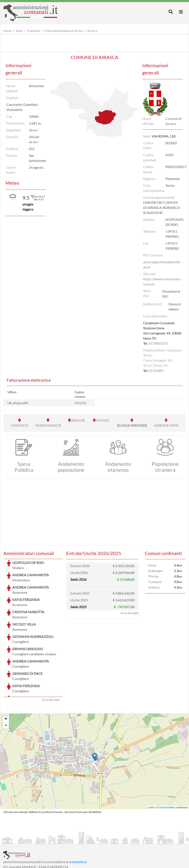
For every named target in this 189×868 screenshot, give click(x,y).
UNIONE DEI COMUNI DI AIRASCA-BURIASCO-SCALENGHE (162, 207)
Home (7, 31)
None (152, 565)
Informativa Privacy (55, 840)
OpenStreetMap (167, 776)
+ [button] (6, 687)
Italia (19, 31)
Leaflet (151, 776)
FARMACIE (20, 425)
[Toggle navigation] (171, 12)
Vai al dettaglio (51, 668)
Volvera (154, 587)
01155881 (156, 370)
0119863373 (158, 343)
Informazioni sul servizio (21, 840)
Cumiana (155, 582)
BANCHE (78, 420)
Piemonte (33, 31)
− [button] (6, 694)
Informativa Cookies (87, 840)
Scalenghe (156, 571)
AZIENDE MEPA (166, 425)
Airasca (92, 31)
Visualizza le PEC (171, 294)
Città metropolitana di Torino (63, 31)
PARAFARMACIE (48, 425)
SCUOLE (103, 420)
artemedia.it (78, 830)
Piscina (153, 576)
